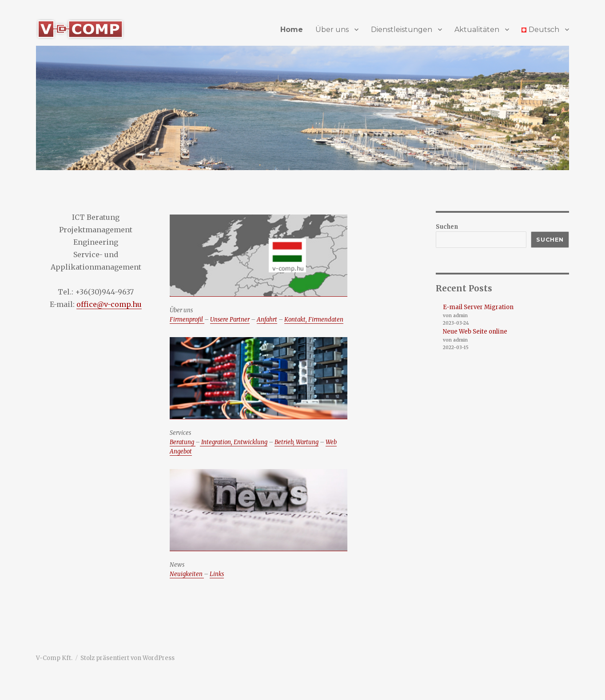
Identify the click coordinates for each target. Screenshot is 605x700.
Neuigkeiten (187, 574)
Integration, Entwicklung (234, 442)
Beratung (183, 442)
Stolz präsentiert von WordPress (127, 658)
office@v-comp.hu (109, 304)
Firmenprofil (187, 320)
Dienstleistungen (402, 30)
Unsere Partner (230, 320)
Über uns (332, 30)
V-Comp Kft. (54, 658)
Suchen (447, 227)
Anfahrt (267, 320)
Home (292, 30)
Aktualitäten (477, 30)
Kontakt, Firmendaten (314, 320)
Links (217, 574)
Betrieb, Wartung (297, 442)
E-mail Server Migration (478, 307)
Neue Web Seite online (475, 332)
